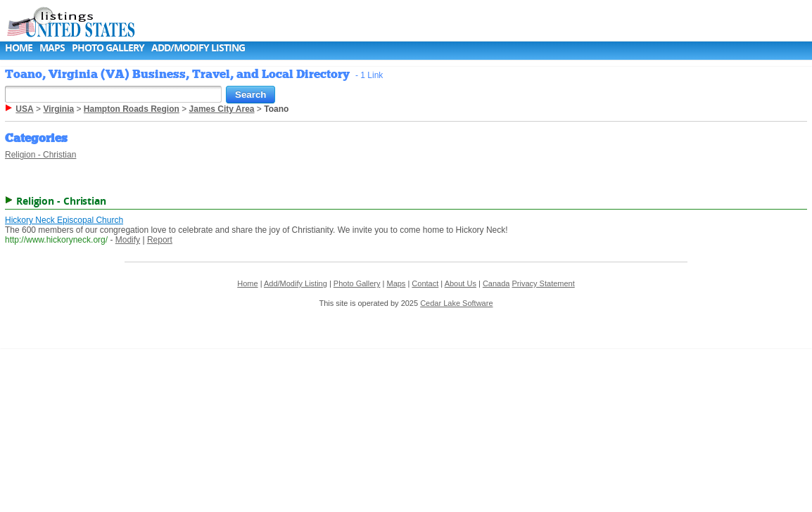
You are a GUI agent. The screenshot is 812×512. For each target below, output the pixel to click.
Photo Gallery (108, 47)
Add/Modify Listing (198, 47)
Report (160, 240)
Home (19, 47)
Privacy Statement (544, 283)
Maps (52, 47)
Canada (496, 283)
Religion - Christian (40, 155)
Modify (128, 240)
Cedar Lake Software (456, 303)
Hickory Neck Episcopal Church (64, 220)
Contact (425, 283)
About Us (461, 283)
